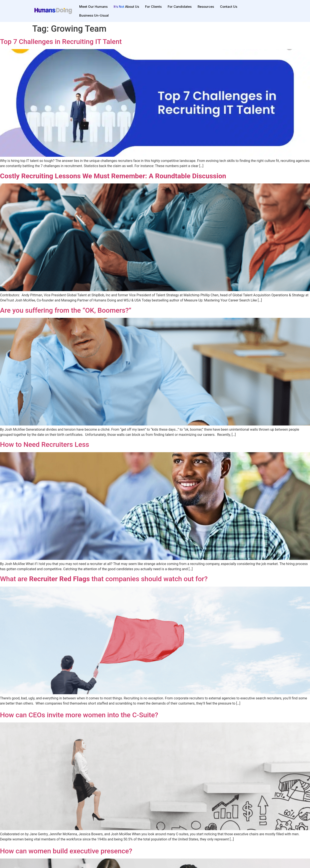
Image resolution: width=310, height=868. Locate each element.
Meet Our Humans (93, 7)
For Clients (153, 7)
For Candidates (180, 7)
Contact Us (229, 7)
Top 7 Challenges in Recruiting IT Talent (61, 42)
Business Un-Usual (94, 15)
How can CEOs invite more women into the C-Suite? (79, 715)
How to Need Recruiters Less (45, 444)
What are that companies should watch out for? (104, 579)
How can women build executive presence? (66, 851)
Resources (206, 7)
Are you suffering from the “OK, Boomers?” (66, 310)
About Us (126, 7)
